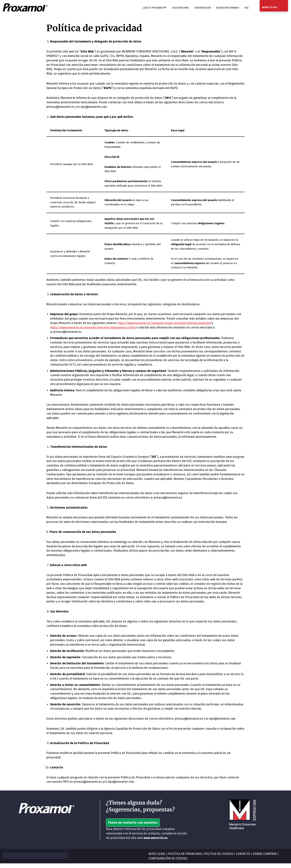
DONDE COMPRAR (266, 858)
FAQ (246, 8)
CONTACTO (244, 858)
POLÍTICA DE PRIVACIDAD (185, 858)
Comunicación (202, 8)
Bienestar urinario (228, 8)
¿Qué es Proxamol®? (155, 8)
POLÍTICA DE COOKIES (219, 858)
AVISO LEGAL (157, 858)
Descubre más (180, 8)
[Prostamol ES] (25, 8)
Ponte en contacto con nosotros (133, 827)
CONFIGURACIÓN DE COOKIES (168, 863)
